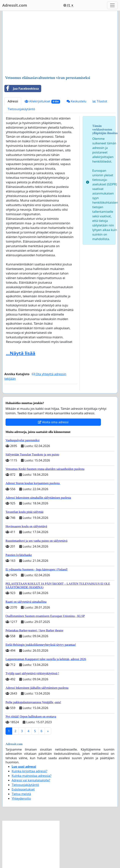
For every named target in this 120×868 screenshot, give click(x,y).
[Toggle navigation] (112, 5)
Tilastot (100, 101)
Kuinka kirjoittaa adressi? (29, 771)
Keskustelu (77, 101)
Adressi (13, 101)
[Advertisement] (60, 44)
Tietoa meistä (21, 794)
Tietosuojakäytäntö (21, 109)
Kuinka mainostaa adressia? (31, 776)
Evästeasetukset (23, 789)
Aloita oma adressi (53, 422)
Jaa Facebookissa (22, 89)
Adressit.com (15, 5)
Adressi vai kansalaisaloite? (31, 780)
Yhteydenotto (21, 798)
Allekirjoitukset (42, 101)
